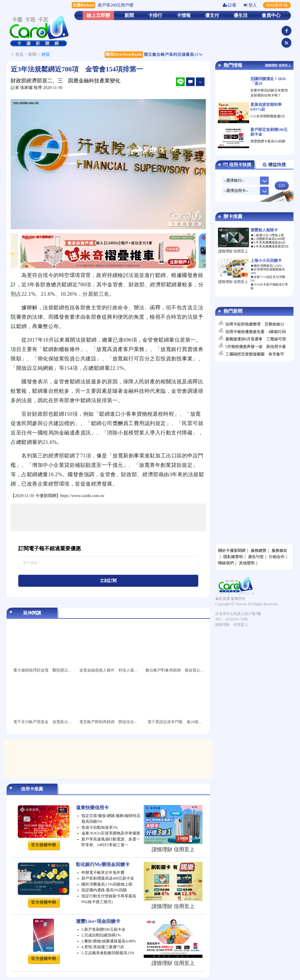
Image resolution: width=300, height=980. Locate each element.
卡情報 (184, 15)
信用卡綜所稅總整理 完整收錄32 (255, 324)
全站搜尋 (277, 5)
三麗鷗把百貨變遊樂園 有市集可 (255, 354)
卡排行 (155, 15)
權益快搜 (274, 165)
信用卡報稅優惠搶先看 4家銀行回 (256, 332)
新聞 (129, 15)
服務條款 (279, 551)
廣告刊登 (256, 557)
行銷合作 (277, 557)
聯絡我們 (226, 563)
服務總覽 (259, 551)
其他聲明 (247, 563)
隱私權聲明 (233, 557)
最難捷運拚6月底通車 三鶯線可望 (256, 339)
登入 (250, 5)
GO (282, 186)
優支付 (212, 15)
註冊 (230, 5)
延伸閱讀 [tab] (32, 613)
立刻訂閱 (108, 581)
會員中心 (271, 15)
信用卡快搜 (237, 165)
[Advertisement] (108, 517)
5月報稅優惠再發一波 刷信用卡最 (256, 347)
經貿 (46, 54)
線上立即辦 (98, 15)
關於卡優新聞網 (232, 551)
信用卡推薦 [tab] (32, 789)
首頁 (19, 54)
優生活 (241, 15)
